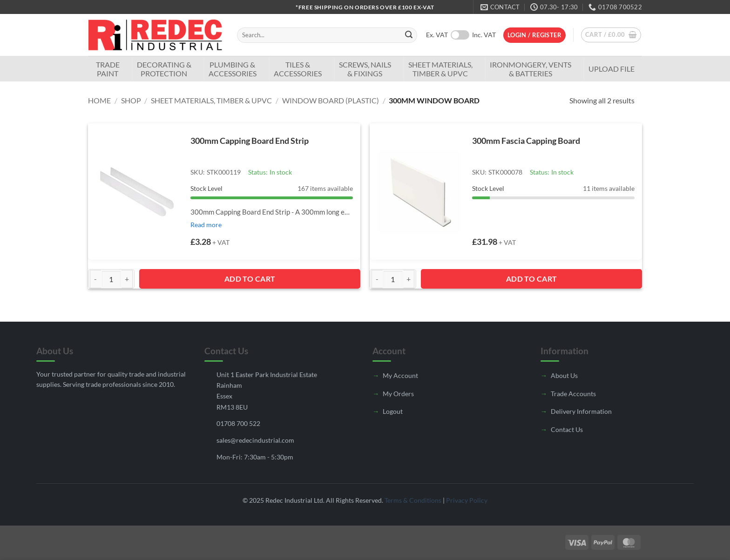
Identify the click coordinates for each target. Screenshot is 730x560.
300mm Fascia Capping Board (526, 141)
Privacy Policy (467, 500)
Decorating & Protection (164, 69)
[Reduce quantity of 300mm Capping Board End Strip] (95, 279)
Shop (131, 100)
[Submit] (409, 35)
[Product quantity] (111, 279)
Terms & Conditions (413, 500)
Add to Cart (250, 279)
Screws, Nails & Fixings (365, 69)
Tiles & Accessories (298, 69)
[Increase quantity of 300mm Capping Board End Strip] (127, 279)
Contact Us (567, 429)
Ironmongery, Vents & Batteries (531, 69)
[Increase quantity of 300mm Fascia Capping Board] (409, 279)
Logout (393, 411)
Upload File (612, 69)
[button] (534, 35)
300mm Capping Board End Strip (250, 141)
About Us (564, 375)
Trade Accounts (573, 394)
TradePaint (108, 69)
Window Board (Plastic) (331, 100)
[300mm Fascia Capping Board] (419, 192)
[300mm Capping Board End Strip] (137, 192)
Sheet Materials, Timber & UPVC (440, 69)
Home (99, 100)
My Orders (398, 394)
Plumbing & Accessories (233, 69)
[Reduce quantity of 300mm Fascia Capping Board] (377, 279)
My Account (400, 375)
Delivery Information (581, 411)
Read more (206, 225)
